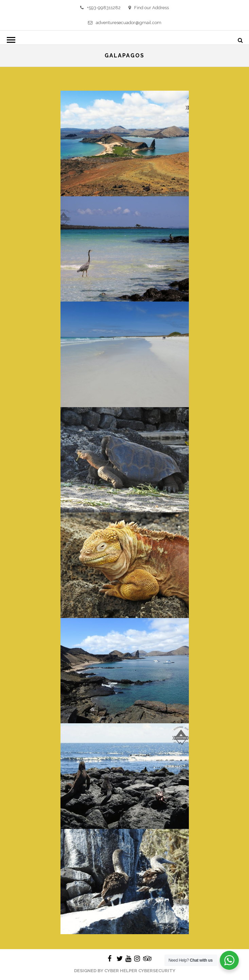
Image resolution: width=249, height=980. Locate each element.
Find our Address (149, 8)
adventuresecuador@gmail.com (125, 23)
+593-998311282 (100, 8)
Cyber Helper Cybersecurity (140, 971)
